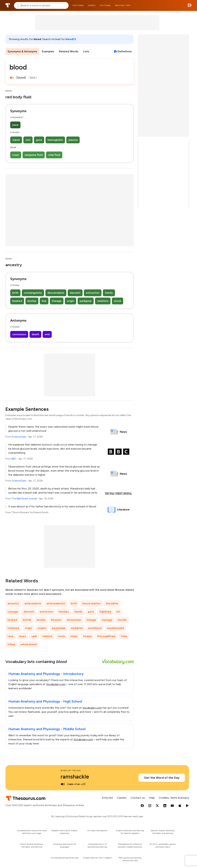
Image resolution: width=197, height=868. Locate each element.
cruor (16, 155)
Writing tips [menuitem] (123, 5)
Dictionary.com (190, 5)
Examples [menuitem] (48, 51)
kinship (32, 301)
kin (118, 612)
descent (75, 293)
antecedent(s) (56, 603)
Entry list (107, 798)
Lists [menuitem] (86, 51)
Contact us (138, 798)
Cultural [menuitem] (105, 5)
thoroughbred (106, 636)
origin (71, 301)
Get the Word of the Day (162, 778)
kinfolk (27, 620)
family (109, 293)
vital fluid (54, 155)
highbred (105, 612)
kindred (17, 301)
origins (42, 628)
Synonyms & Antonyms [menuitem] (22, 51)
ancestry (13, 603)
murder (122, 620)
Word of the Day (71, 771)
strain (74, 636)
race (10, 636)
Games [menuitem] (92, 5)
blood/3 (71, 39)
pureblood (95, 628)
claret (16, 140)
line (44, 301)
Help (152, 798)
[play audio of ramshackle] (63, 784)
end (47, 334)
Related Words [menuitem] (69, 51)
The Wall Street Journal (24, 499)
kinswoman (74, 620)
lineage (57, 301)
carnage (13, 612)
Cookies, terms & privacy (174, 798)
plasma (73, 140)
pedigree (86, 301)
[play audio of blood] (12, 78)
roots (61, 636)
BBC (14, 459)
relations (103, 301)
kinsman (56, 620)
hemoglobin (55, 140)
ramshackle (75, 777)
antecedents (33, 603)
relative (47, 636)
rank (34, 636)
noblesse (13, 628)
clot (28, 140)
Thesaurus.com (8, 5)
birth (15, 293)
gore (39, 140)
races (22, 636)
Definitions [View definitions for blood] (125, 51)
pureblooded (116, 628)
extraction (93, 293)
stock (118, 301)
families (64, 612)
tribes (11, 644)
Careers (122, 798)
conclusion (19, 334)
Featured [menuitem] (78, 5)
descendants (56, 293)
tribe (124, 636)
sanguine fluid (34, 155)
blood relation (92, 603)
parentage (59, 628)
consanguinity (33, 293)
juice (15, 125)
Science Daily (19, 437)
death (35, 334)
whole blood (29, 644)
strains (87, 636)
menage (107, 620)
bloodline (112, 603)
